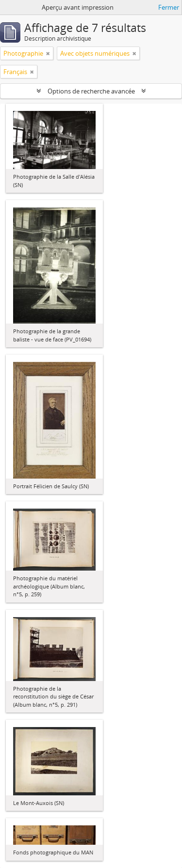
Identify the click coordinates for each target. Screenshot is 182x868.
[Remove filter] (48, 53)
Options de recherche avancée (91, 91)
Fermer (169, 7)
